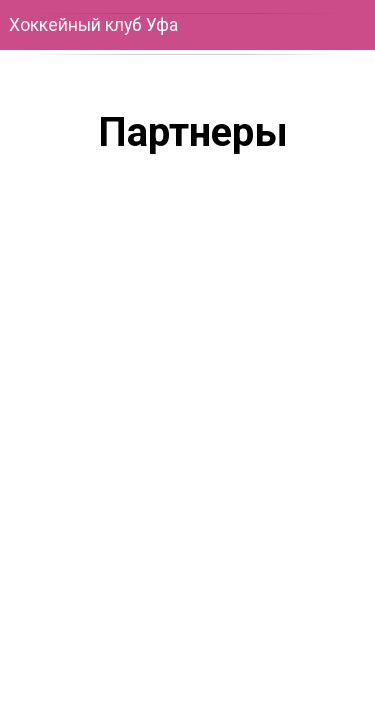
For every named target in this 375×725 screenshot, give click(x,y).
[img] (265, 637)
